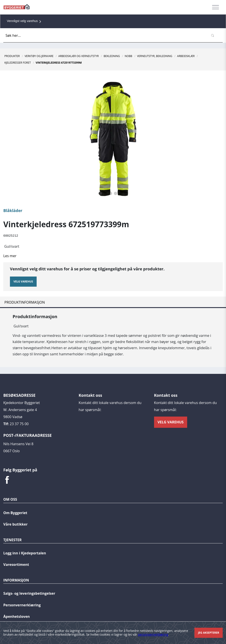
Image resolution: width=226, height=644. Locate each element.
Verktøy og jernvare (39, 56)
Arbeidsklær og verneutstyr (78, 56)
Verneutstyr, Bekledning (155, 56)
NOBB (128, 56)
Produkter (12, 56)
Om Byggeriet (15, 513)
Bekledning (112, 56)
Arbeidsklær (186, 56)
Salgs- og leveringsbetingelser (29, 593)
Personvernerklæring (22, 605)
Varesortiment (16, 564)
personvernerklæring (153, 634)
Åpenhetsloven (17, 616)
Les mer (10, 256)
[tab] (113, 302)
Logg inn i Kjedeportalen (25, 553)
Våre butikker (15, 524)
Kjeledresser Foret (18, 63)
